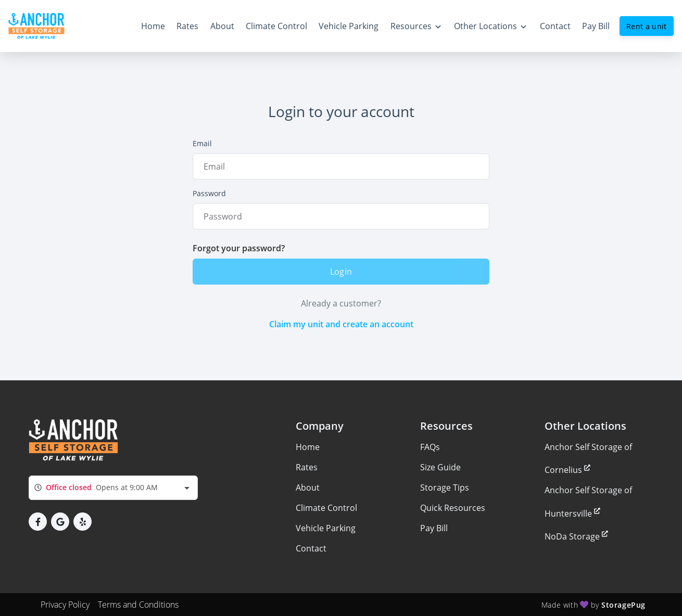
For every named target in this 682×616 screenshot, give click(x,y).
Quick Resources (453, 508)
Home (308, 447)
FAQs (430, 447)
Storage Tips (445, 487)
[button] (38, 522)
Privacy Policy (65, 605)
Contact (311, 548)
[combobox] (113, 488)
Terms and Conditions (138, 605)
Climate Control (326, 508)
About (308, 487)
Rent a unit (647, 26)
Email (202, 143)
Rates (307, 467)
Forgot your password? (239, 248)
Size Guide (440, 467)
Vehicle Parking (326, 528)
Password (209, 193)
